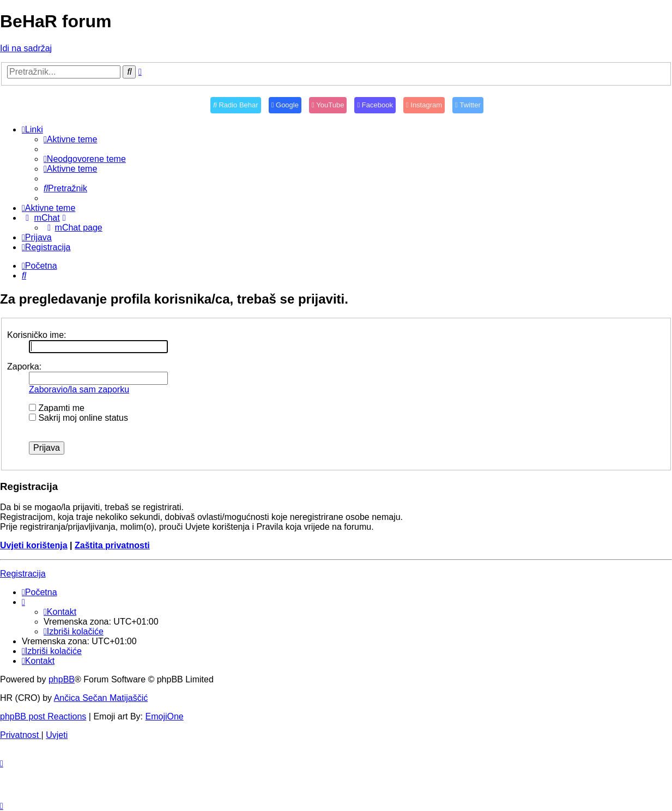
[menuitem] (70, 139)
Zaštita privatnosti (112, 545)
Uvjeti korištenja (34, 545)
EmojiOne (165, 716)
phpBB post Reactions (43, 716)
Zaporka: (24, 367)
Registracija (23, 574)
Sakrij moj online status (78, 418)
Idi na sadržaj (26, 48)
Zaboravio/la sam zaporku (79, 389)
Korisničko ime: (37, 335)
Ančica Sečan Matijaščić (101, 698)
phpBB (62, 679)
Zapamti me (57, 408)
